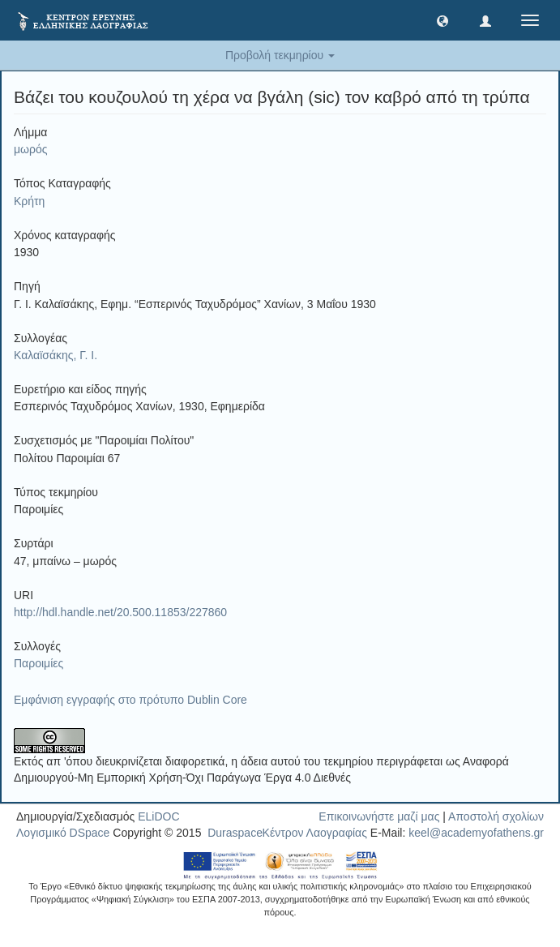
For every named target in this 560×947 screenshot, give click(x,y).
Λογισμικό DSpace (63, 833)
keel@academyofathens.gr (476, 833)
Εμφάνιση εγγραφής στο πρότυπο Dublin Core (130, 700)
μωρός (31, 149)
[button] (442, 20)
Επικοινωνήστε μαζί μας (379, 816)
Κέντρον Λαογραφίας (315, 833)
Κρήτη (29, 201)
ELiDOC (158, 816)
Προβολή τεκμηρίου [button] (280, 55)
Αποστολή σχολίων (496, 816)
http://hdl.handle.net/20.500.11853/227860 (120, 612)
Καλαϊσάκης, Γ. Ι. (56, 355)
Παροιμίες (38, 663)
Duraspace (235, 833)
